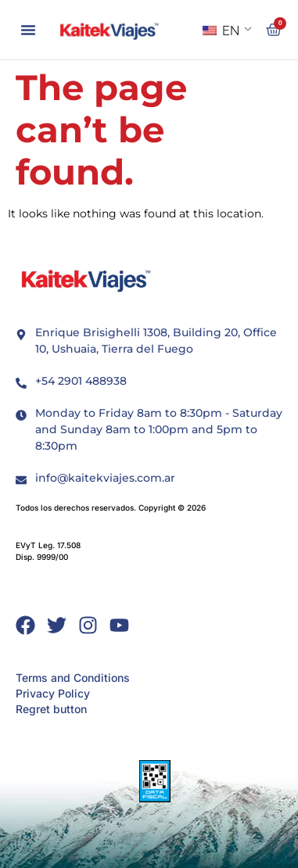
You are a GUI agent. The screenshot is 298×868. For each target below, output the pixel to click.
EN (221, 31)
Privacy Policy (53, 693)
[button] (28, 30)
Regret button (51, 709)
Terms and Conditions (73, 678)
